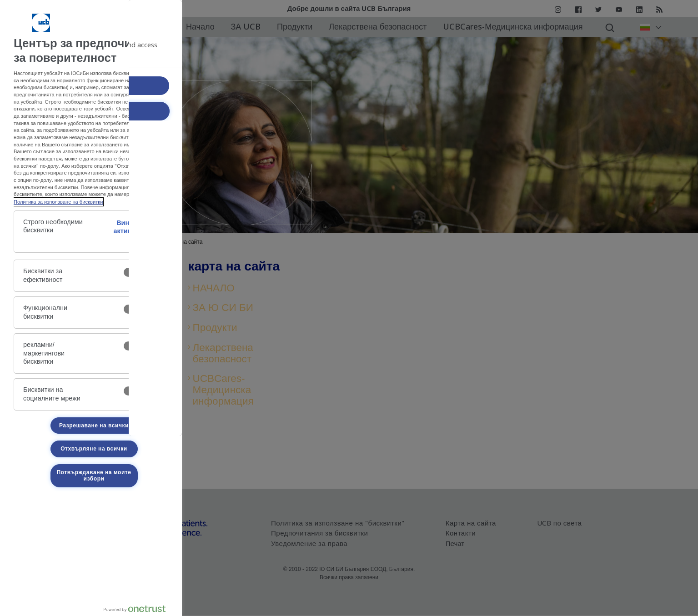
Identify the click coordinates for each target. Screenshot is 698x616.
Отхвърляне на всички (94, 449)
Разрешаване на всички (94, 426)
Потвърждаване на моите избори (94, 476)
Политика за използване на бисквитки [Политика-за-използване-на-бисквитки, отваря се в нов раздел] (58, 202)
